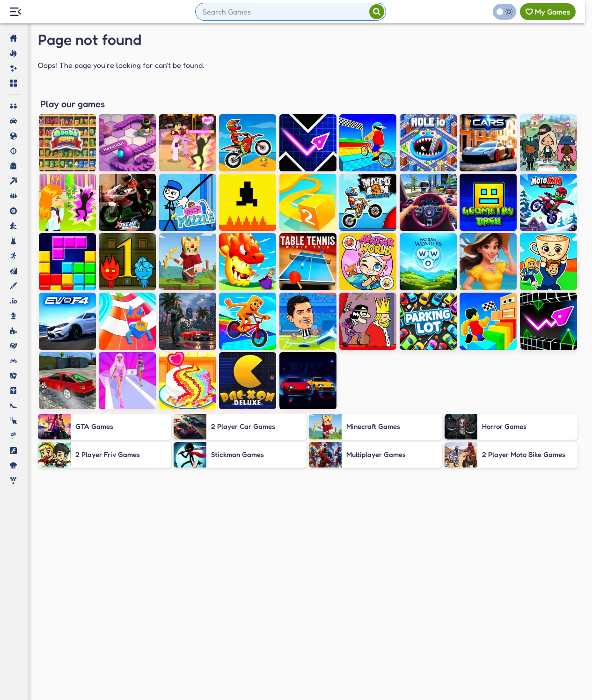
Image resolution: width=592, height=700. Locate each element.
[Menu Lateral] (15, 12)
